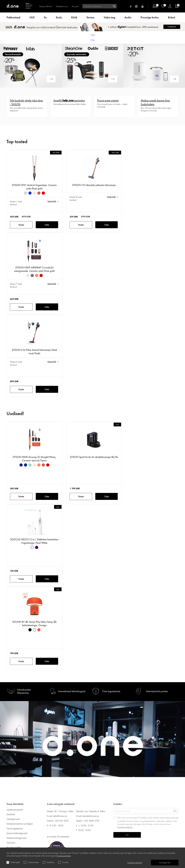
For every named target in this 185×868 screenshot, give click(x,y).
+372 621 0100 (61, 821)
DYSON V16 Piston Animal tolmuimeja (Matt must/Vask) (34, 352)
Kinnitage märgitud (135, 863)
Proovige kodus (150, 17)
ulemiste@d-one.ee (91, 816)
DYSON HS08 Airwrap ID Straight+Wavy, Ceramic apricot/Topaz (34, 459)
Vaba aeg (109, 17)
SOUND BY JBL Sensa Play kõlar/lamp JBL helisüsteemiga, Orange (34, 624)
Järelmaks (11, 814)
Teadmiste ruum (62, 6)
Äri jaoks (75, 6)
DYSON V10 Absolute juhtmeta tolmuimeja (94, 185)
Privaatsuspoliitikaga (125, 827)
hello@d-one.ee (60, 816)
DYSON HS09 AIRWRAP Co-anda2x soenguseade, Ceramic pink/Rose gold (34, 269)
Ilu (45, 17)
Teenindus (11, 843)
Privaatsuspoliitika (14, 847)
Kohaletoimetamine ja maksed (20, 824)
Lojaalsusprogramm (15, 810)
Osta (47, 225)
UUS (32, 17)
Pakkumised (13, 17)
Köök (74, 17)
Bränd (172, 17)
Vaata (21, 225)
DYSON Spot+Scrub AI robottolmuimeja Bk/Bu (94, 457)
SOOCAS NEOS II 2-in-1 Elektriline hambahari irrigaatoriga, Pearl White (34, 541)
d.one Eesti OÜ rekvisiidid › (58, 837)
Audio (128, 17)
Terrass (90, 17)
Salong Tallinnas (46, 6)
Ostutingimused (13, 819)
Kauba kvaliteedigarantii (17, 833)
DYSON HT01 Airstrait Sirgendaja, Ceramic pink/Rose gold (34, 187)
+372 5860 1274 (91, 821)
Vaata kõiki (52, 201)
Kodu (59, 17)
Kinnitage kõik (165, 863)
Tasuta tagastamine (15, 828)
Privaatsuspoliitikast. (64, 856)
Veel (9, 97)
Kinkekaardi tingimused (16, 838)
